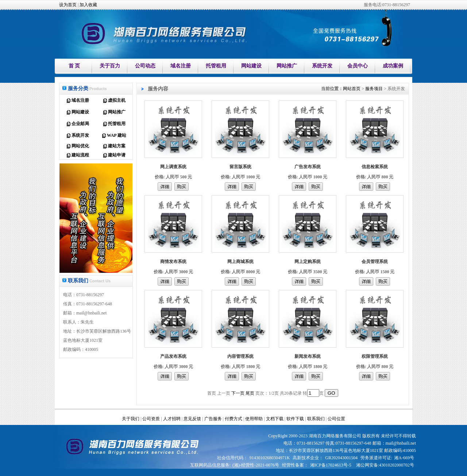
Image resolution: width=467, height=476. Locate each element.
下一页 (238, 393)
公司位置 (336, 419)
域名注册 (181, 66)
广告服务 (213, 419)
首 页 (74, 66)
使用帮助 (254, 419)
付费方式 (233, 419)
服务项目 (374, 89)
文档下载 (275, 419)
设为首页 (68, 5)
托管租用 (216, 66)
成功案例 (393, 66)
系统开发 (322, 66)
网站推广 (287, 66)
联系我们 (316, 419)
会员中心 (358, 66)
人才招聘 (172, 419)
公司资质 (151, 419)
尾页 (250, 393)
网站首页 (352, 89)
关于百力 (110, 66)
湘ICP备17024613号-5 (331, 465)
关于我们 (131, 419)
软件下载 (295, 419)
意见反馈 (192, 419)
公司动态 (145, 66)
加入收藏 (88, 5)
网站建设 (251, 66)
